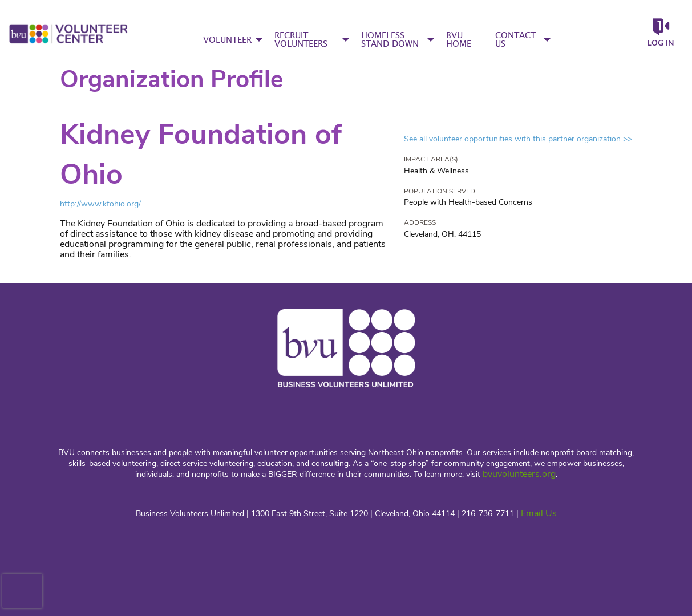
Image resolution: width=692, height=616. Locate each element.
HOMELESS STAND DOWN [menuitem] (390, 40)
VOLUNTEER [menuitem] (227, 40)
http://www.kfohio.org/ (100, 204)
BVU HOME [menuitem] (459, 40)
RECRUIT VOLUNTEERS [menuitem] (301, 40)
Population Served (440, 191)
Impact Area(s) (431, 159)
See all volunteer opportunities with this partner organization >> (518, 139)
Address (420, 222)
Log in (661, 43)
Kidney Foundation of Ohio (201, 154)
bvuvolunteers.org (519, 474)
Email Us (539, 513)
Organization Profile (171, 80)
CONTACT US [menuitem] (515, 40)
